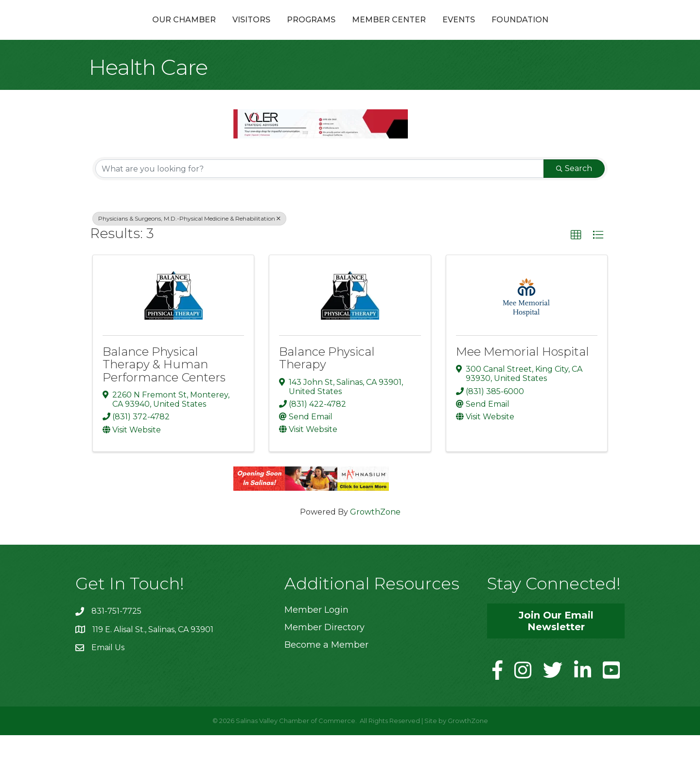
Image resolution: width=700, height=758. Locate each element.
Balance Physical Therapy (327, 381)
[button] (576, 258)
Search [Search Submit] (574, 192)
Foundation (572, 31)
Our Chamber (132, 31)
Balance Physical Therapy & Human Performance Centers (164, 388)
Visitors (199, 31)
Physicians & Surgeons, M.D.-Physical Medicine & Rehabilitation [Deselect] (189, 242)
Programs (259, 31)
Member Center (441, 31)
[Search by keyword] (320, 192)
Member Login (316, 633)
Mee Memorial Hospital (523, 375)
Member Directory (324, 651)
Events (511, 31)
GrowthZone (375, 535)
